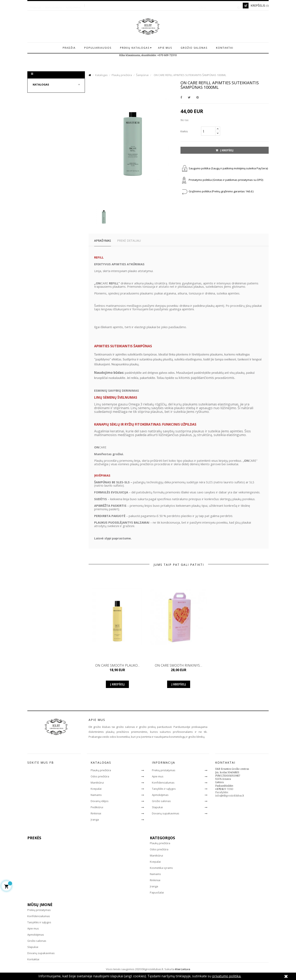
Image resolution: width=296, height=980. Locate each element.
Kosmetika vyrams (161, 868)
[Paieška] (218, 6)
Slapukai (157, 807)
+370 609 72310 (167, 55)
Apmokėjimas (160, 795)
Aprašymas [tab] (103, 241)
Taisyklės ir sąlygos (164, 789)
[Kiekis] (208, 131)
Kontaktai (33, 959)
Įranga (95, 820)
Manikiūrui (97, 783)
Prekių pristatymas (164, 770)
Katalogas (41, 84)
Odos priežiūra (100, 776)
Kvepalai (96, 789)
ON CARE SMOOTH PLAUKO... (117, 665)
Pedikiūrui (97, 807)
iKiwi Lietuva (183, 969)
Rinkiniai (96, 813)
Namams (96, 795)
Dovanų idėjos (100, 801)
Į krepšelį (225, 150)
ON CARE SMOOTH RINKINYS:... (179, 665)
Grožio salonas (161, 801)
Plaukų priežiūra (101, 770)
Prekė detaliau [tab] (129, 241)
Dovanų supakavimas (166, 813)
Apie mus (158, 776)
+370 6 (219, 789)
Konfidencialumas (163, 783)
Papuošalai (157, 892)
